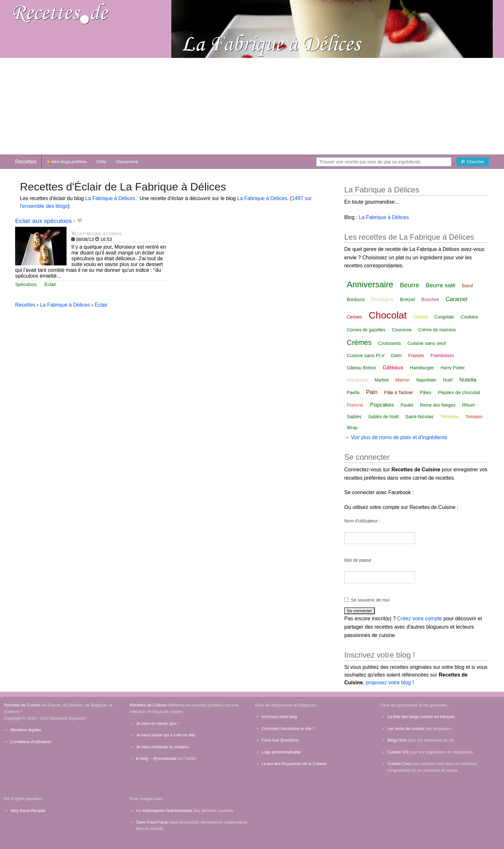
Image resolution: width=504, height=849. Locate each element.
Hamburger (422, 368)
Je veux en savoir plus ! (157, 723)
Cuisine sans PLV (366, 355)
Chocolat (388, 315)
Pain (372, 392)
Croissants (389, 343)
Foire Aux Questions (280, 740)
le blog (142, 758)
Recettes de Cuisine (22, 705)
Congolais (444, 317)
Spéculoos (26, 284)
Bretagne (382, 299)
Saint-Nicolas (419, 416)
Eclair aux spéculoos (43, 221)
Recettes (26, 162)
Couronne (402, 330)
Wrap (352, 428)
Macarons (357, 380)
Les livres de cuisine (406, 729)
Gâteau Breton (361, 368)
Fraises (416, 355)
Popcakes (382, 405)
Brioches (430, 300)
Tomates (474, 417)
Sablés (354, 416)
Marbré (382, 380)
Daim (396, 355)
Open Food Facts (152, 822)
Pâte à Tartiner (399, 392)
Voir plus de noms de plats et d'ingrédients (399, 437)
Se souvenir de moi (370, 600)
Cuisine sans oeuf (427, 343)
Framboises (442, 355)
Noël (448, 380)
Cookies (469, 317)
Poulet (407, 405)
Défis (101, 162)
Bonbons (356, 300)
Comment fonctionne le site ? (288, 729)
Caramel (456, 299)
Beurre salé (440, 285)
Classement (127, 162)
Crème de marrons (437, 330)
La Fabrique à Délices (110, 198)
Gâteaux (393, 368)
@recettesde (165, 758)
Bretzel (407, 299)
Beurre (410, 285)
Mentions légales (26, 730)
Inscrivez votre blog (279, 717)
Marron (402, 380)
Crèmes (359, 342)
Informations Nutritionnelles (167, 811)
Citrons (420, 317)
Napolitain (426, 380)
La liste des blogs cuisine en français (421, 717)
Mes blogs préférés (67, 162)
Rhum (468, 405)
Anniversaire (370, 284)
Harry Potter (453, 368)
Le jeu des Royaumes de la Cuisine (294, 764)
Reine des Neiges (438, 405)
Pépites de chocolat (459, 392)
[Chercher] (473, 162)
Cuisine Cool (399, 764)
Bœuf (467, 286)
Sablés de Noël (383, 417)
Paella (353, 392)
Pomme (355, 405)
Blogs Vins (397, 740)
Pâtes (426, 392)
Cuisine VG (398, 752)
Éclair (50, 284)
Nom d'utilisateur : (362, 521)
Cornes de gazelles (366, 330)
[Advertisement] (252, 106)
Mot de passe (358, 560)
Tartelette (450, 417)
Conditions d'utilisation (31, 742)
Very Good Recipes (28, 811)
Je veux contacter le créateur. (163, 747)
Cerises (354, 317)
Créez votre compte (420, 618)
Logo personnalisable (281, 752)
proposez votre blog (388, 683)
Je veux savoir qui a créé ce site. (166, 735)
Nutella (468, 380)
